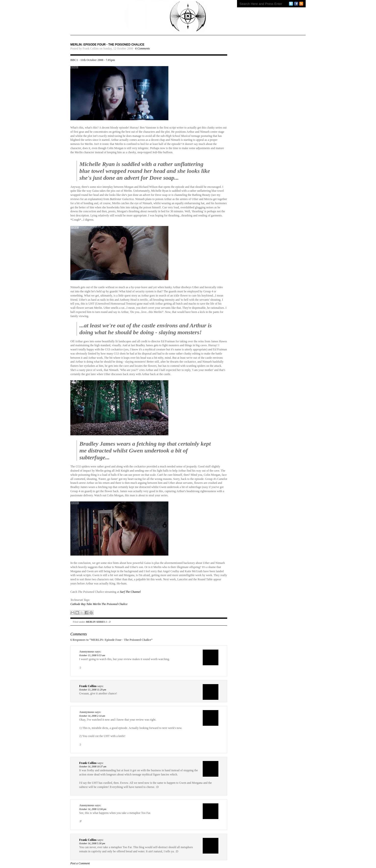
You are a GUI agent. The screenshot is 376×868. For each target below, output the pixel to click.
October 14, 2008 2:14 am (92, 716)
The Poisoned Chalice (114, 604)
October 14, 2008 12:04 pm (93, 809)
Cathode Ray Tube (81, 604)
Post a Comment (80, 863)
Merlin (97, 604)
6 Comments (143, 48)
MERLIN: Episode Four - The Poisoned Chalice (107, 45)
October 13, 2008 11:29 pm (93, 690)
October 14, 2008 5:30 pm (92, 843)
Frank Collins (88, 686)
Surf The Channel (130, 592)
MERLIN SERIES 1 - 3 (98, 622)
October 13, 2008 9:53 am (92, 655)
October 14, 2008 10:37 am (93, 767)
